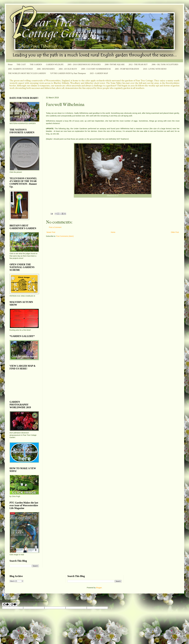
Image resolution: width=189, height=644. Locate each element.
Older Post (175, 232)
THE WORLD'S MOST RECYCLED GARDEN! (27, 73)
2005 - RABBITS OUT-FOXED (20, 69)
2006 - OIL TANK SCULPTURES (165, 64)
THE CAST (21, 64)
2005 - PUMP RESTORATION (127, 69)
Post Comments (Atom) (65, 236)
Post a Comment (55, 227)
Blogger (99, 588)
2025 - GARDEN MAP (99, 73)
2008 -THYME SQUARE (115, 64)
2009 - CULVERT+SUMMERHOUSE (96, 69)
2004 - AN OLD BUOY (68, 69)
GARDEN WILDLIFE (55, 64)
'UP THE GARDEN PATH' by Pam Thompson (68, 73)
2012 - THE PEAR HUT (138, 64)
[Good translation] (6, 605)
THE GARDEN (36, 64)
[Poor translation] (14, 605)
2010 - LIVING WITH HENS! (155, 69)
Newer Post (51, 232)
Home (10, 64)
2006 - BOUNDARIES (46, 69)
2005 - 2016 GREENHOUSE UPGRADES (84, 64)
